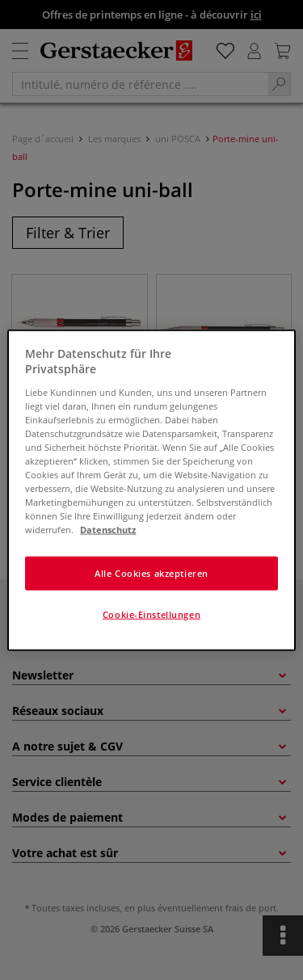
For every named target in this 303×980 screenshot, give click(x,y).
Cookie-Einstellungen (151, 614)
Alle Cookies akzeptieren (151, 573)
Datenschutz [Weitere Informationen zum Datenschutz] (108, 530)
